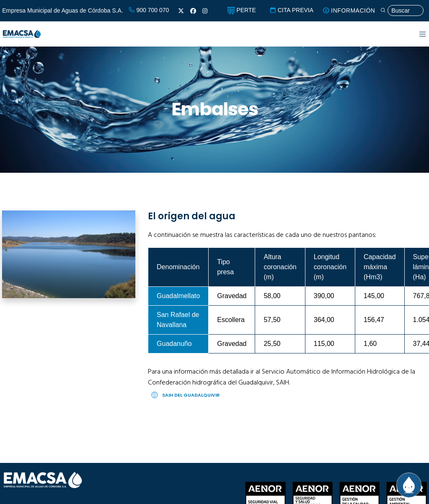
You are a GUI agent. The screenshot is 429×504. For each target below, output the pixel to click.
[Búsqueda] (402, 11)
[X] (181, 11)
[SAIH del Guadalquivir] (287, 395)
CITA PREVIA (291, 10)
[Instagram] (205, 11)
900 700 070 (149, 10)
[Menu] (417, 34)
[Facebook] (193, 11)
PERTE (242, 10)
